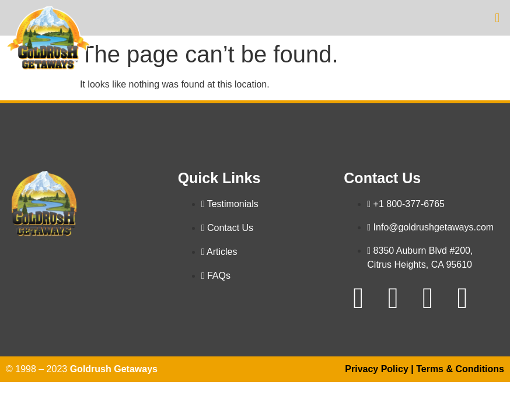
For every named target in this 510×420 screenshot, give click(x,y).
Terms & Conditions (460, 369)
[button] (497, 18)
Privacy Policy (377, 369)
